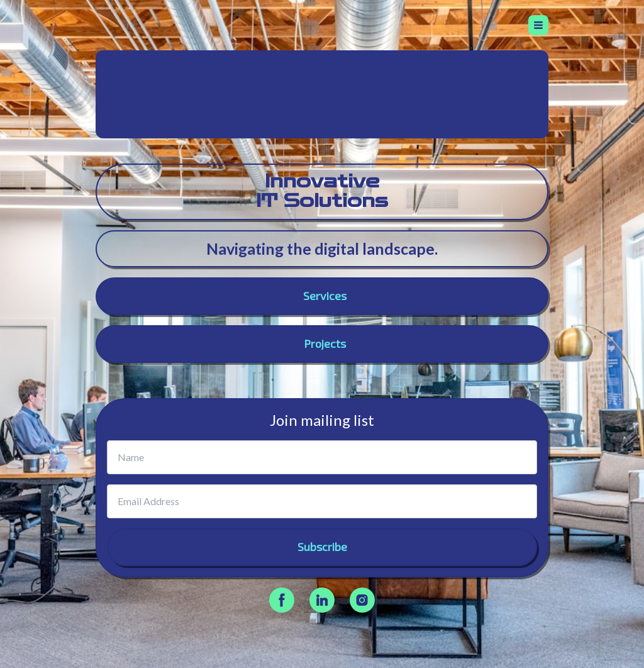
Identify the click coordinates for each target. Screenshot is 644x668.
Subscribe (322, 547)
